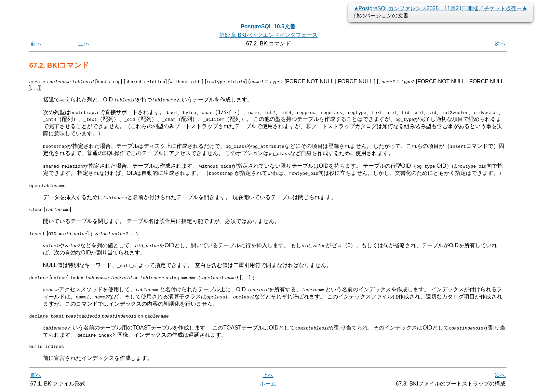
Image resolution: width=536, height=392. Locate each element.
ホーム (268, 384)
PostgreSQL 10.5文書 (268, 26)
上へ (84, 44)
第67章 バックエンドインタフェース (268, 35)
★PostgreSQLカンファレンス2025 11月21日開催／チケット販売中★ (441, 8)
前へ (36, 44)
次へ (500, 44)
